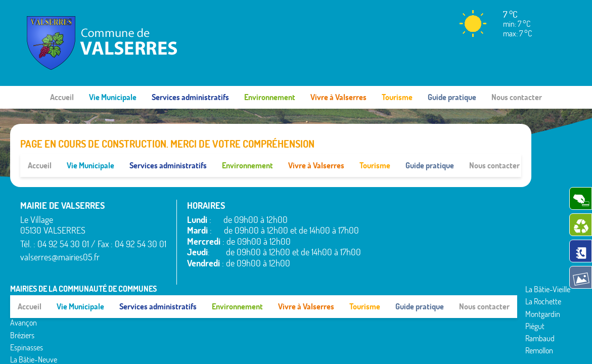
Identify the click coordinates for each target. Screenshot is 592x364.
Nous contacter (517, 97)
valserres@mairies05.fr (60, 234)
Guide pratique (452, 97)
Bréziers (383, 229)
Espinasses (388, 241)
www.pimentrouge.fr (495, 267)
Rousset (495, 194)
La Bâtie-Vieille (450, 181)
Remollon (441, 243)
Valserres (497, 240)
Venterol (496, 252)
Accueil (62, 97)
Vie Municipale (113, 97)
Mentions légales (426, 267)
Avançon (384, 216)
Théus (493, 228)
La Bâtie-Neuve (395, 253)
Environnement (270, 97)
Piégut (437, 218)
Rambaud (442, 231)
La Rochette (445, 194)
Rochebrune (502, 181)
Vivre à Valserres (338, 97)
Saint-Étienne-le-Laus (506, 211)
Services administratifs (190, 97)
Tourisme (397, 97)
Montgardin (445, 206)
